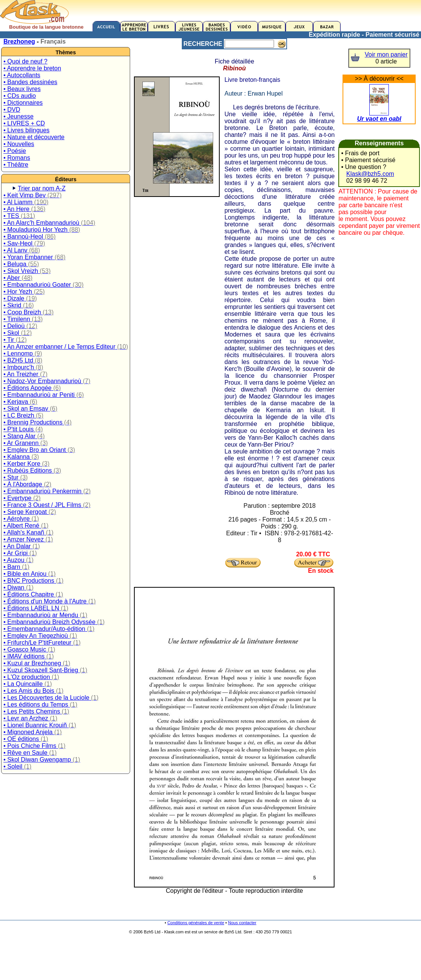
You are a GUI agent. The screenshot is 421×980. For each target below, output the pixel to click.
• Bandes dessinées (30, 82)
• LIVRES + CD (24, 123)
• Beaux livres (22, 89)
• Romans (17, 158)
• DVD (12, 110)
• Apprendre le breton (32, 68)
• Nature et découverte (34, 137)
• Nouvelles (19, 144)
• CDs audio (20, 96)
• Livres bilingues (26, 130)
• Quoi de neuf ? (25, 61)
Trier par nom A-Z (42, 188)
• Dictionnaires (23, 103)
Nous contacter (242, 923)
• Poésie (15, 151)
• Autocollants (22, 75)
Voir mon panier (386, 54)
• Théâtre (16, 165)
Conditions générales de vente (196, 923)
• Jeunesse (19, 116)
